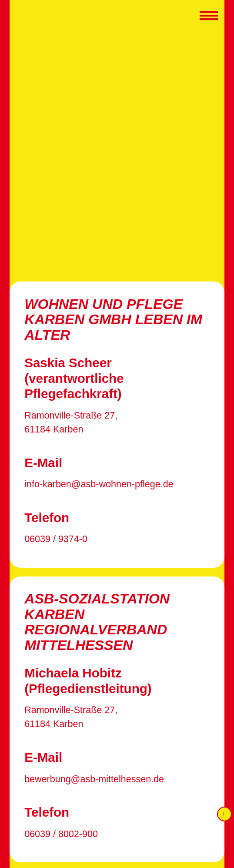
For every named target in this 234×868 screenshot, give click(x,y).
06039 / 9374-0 (56, 539)
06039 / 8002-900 (61, 834)
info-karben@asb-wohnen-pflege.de (99, 484)
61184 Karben (54, 429)
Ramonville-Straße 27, (71, 416)
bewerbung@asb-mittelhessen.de (94, 779)
